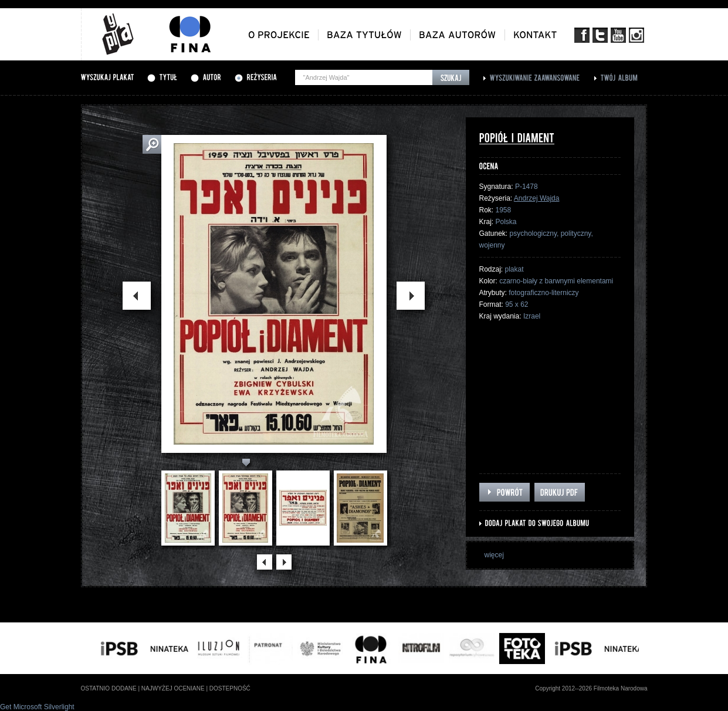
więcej (494, 555)
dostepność (230, 688)
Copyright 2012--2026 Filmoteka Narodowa (591, 688)
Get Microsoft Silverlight (37, 707)
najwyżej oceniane (173, 688)
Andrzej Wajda (537, 198)
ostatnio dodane (109, 688)
